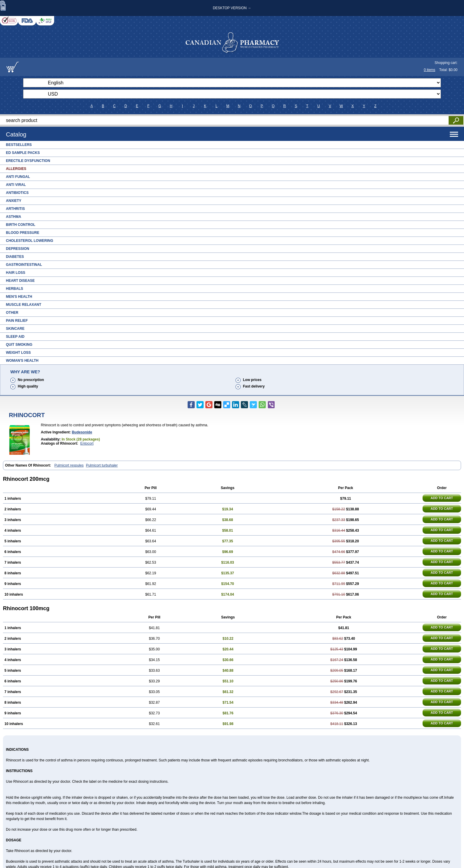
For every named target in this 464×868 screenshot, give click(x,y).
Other (12, 313)
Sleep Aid (15, 337)
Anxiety (14, 201)
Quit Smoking (19, 345)
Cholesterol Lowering (30, 241)
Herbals (14, 289)
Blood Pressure (23, 233)
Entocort (87, 443)
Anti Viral (16, 185)
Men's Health (19, 297)
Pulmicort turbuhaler (102, 465)
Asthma (13, 217)
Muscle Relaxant (24, 305)
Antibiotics (17, 193)
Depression (18, 249)
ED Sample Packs (23, 153)
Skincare (15, 329)
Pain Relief (17, 321)
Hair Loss (16, 273)
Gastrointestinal (24, 265)
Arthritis (15, 209)
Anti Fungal (18, 177)
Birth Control (21, 225)
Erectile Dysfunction (28, 161)
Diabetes (15, 257)
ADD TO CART (442, 498)
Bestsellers (19, 145)
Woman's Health (22, 361)
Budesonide (82, 432)
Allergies (16, 169)
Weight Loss (18, 353)
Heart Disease (20, 281)
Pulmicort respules (69, 465)
